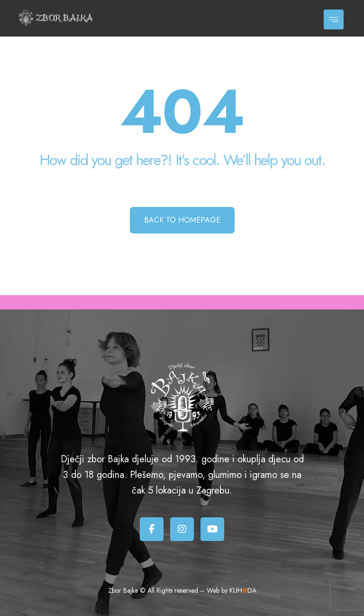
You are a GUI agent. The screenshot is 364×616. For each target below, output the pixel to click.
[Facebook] (152, 529)
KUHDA (243, 590)
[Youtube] (212, 529)
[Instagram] (182, 529)
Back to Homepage (182, 220)
